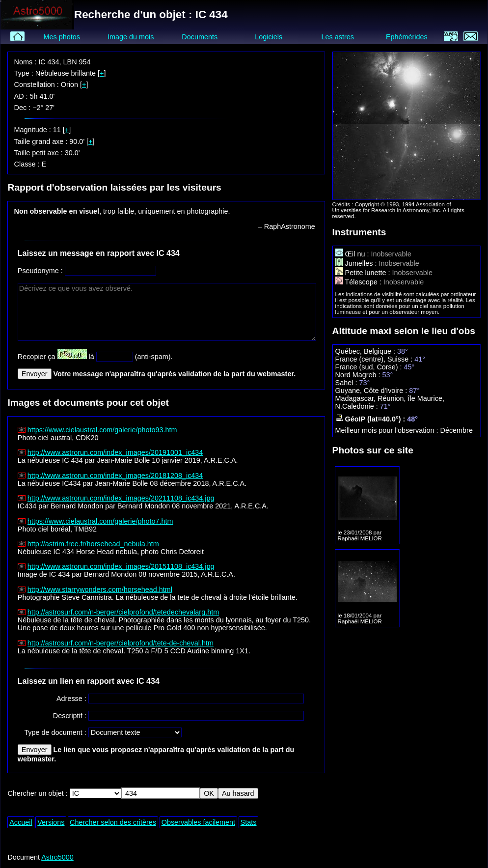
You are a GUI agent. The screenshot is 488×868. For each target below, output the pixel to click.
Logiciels (269, 37)
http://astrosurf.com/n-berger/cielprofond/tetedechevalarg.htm (123, 612)
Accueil (21, 822)
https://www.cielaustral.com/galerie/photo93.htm (102, 430)
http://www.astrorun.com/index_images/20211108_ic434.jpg (121, 498)
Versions (51, 822)
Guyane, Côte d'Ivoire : (372, 391)
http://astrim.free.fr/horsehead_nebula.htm (93, 544)
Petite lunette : (364, 273)
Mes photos (61, 37)
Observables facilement (198, 822)
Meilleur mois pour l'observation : (388, 430)
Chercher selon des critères (113, 822)
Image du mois (131, 37)
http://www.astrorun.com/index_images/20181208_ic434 (115, 476)
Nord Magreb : (359, 375)
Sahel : (347, 383)
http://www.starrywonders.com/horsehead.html (100, 589)
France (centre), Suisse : (375, 359)
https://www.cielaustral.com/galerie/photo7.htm (100, 521)
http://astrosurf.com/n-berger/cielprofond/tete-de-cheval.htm (121, 643)
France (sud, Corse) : (370, 367)
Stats (249, 822)
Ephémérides (407, 37)
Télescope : (359, 282)
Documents (200, 37)
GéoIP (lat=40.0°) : (371, 419)
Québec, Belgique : (366, 351)
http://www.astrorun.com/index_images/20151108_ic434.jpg (121, 566)
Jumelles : (357, 263)
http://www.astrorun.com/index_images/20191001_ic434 (115, 452)
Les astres (338, 37)
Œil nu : (353, 254)
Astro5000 (57, 857)
